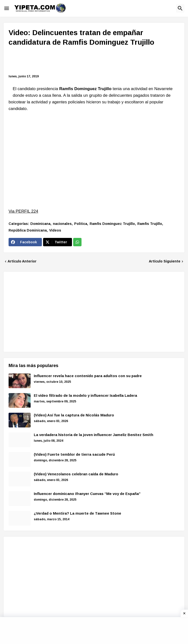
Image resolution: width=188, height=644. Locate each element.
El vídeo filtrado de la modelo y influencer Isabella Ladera (85, 395)
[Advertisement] (97, 61)
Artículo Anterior (22, 261)
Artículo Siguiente (165, 261)
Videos (55, 230)
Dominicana (40, 224)
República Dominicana (28, 230)
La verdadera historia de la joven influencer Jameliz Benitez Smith (94, 435)
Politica (81, 224)
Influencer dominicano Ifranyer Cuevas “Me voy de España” (87, 494)
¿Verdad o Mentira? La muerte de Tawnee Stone (77, 513)
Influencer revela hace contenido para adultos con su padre (88, 376)
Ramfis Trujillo (150, 224)
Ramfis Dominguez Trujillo (112, 224)
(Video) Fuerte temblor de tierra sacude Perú (74, 454)
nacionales (62, 224)
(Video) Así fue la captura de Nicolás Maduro (74, 415)
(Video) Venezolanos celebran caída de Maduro (76, 474)
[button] (7, 8)
